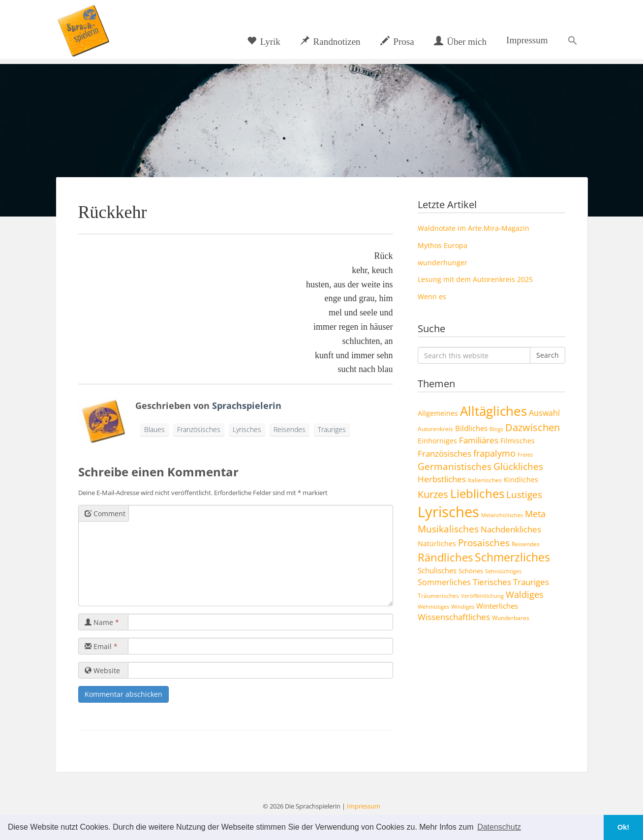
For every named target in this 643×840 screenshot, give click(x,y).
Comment (105, 513)
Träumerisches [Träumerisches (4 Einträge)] (438, 595)
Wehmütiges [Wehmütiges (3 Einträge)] (433, 607)
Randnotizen (330, 41)
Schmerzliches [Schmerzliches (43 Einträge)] (512, 557)
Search (548, 355)
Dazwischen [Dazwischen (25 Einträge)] (533, 427)
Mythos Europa (443, 245)
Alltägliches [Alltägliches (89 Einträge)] (493, 411)
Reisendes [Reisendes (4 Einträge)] (526, 544)
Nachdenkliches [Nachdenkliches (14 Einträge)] (511, 529)
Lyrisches (247, 429)
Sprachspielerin (247, 405)
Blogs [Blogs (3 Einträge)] (496, 429)
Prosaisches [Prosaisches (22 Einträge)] (484, 543)
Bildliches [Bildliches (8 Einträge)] (471, 428)
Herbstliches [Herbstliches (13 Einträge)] (442, 479)
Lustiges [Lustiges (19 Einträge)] (524, 495)
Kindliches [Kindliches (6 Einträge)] (521, 480)
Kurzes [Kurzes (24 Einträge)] (433, 494)
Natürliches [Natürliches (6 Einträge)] (437, 544)
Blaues (154, 429)
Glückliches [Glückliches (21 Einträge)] (518, 466)
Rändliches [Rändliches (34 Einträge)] (445, 557)
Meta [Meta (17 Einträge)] (535, 513)
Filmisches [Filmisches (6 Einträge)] (518, 441)
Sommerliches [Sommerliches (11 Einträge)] (444, 582)
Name (102, 622)
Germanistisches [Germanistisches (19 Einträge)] (455, 467)
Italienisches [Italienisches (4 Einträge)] (485, 480)
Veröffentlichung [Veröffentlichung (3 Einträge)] (482, 596)
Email (101, 646)
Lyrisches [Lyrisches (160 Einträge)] (448, 512)
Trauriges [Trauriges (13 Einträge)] (531, 582)
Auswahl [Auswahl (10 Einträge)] (544, 413)
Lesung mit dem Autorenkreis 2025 (475, 279)
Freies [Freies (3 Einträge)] (525, 455)
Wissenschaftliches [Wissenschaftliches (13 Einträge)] (454, 617)
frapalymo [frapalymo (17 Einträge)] (494, 453)
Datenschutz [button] (499, 827)
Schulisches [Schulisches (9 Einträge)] (437, 570)
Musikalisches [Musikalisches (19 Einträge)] (448, 529)
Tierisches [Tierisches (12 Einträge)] (492, 582)
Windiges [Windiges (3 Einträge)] (463, 607)
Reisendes (290, 429)
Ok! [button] (623, 827)
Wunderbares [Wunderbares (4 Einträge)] (511, 618)
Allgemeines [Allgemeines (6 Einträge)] (438, 413)
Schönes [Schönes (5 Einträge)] (471, 571)
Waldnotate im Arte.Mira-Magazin (474, 228)
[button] (573, 40)
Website (102, 670)
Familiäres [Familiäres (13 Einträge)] (479, 440)
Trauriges (332, 429)
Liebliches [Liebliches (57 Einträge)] (477, 493)
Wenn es (432, 296)
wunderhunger (443, 263)
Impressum (527, 40)
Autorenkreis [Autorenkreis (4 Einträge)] (435, 429)
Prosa (397, 41)
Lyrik (264, 41)
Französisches (199, 429)
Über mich (460, 41)
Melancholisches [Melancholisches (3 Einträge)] (502, 515)
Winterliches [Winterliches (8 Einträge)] (497, 606)
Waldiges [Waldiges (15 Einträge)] (525, 594)
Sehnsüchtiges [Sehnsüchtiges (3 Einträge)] (503, 571)
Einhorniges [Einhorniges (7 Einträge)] (437, 441)
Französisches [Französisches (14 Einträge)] (444, 453)
